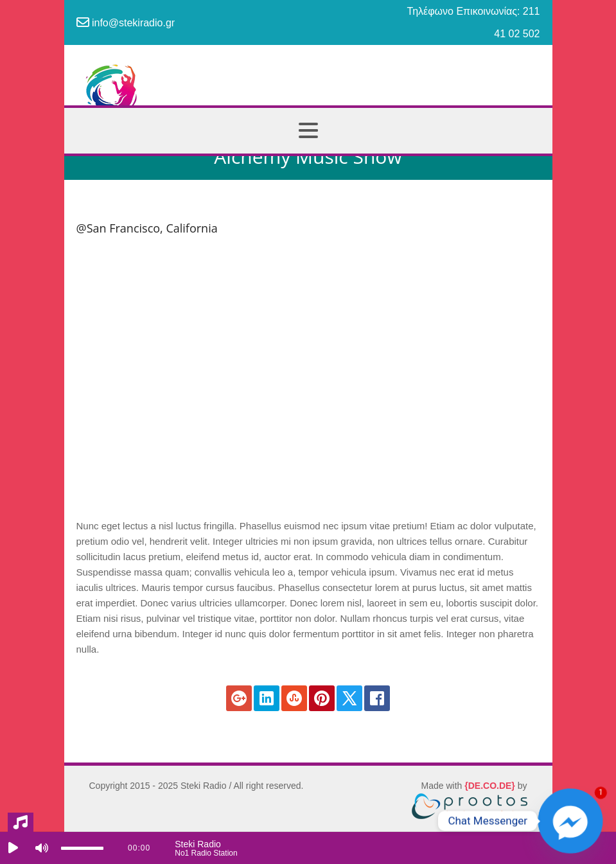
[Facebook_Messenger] (570, 821)
